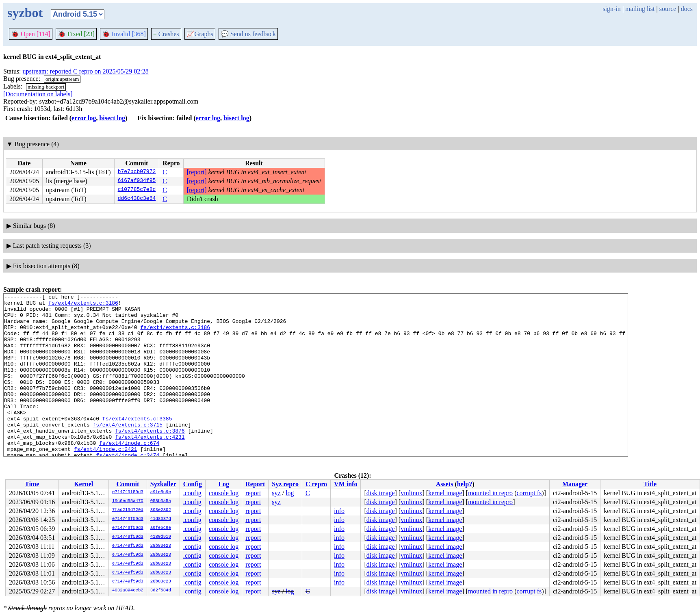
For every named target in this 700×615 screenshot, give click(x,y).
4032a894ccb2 (128, 591)
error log (84, 118)
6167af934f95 (137, 181)
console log (224, 493)
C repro (316, 484)
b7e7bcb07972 (137, 172)
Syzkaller (163, 484)
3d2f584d (161, 591)
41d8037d (161, 519)
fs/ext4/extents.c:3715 (128, 451)
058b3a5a (161, 501)
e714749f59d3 (128, 492)
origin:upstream (62, 79)
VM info (346, 484)
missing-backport (46, 87)
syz (276, 493)
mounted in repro (490, 493)
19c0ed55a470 (128, 501)
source (668, 9)
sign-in (611, 9)
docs (687, 9)
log (290, 493)
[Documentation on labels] (38, 94)
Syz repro (285, 484)
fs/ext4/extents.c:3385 (137, 444)
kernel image (445, 493)
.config (192, 493)
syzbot (25, 13)
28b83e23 (161, 546)
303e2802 (161, 510)
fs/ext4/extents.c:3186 (83, 305)
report (253, 493)
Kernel (83, 484)
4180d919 (161, 537)
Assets (445, 484)
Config (193, 484)
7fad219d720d (128, 510)
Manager (575, 484)
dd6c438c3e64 (137, 199)
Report (255, 484)
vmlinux (411, 493)
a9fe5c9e (161, 492)
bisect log (112, 118)
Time (32, 484)
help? (465, 484)
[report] (197, 172)
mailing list (640, 9)
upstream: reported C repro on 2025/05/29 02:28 (86, 71)
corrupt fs (529, 493)
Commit (128, 484)
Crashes (166, 34)
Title (650, 484)
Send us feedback (248, 34)
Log (224, 484)
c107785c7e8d (137, 190)
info (339, 511)
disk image (381, 493)
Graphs (200, 34)
